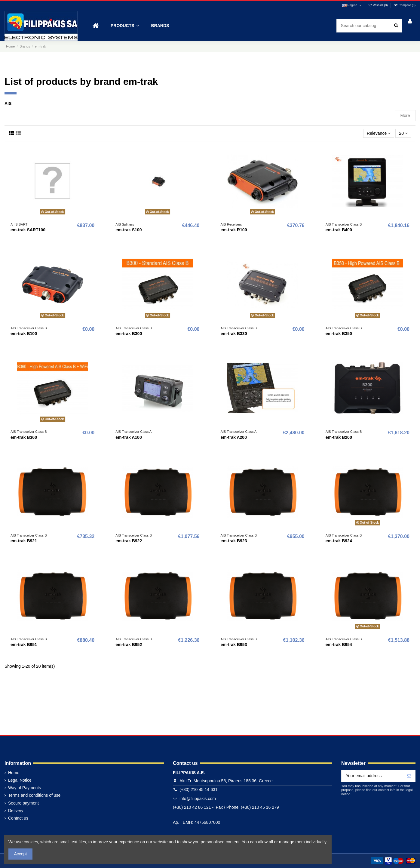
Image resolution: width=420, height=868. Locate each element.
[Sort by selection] (379, 133)
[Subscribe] (409, 776)
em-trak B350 (339, 334)
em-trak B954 (339, 645)
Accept (21, 854)
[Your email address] (372, 776)
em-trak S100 (129, 230)
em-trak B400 (339, 230)
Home (14, 773)
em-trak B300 (129, 334)
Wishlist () (379, 5)
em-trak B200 (339, 437)
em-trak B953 (234, 645)
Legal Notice (20, 780)
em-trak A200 (234, 437)
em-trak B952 (129, 645)
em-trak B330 (234, 334)
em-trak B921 (24, 541)
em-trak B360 (24, 437)
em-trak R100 (234, 230)
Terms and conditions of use (34, 795)
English (352, 5)
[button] (125, 26)
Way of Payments (25, 788)
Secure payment (23, 803)
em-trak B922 (129, 541)
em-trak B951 (24, 645)
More (405, 115)
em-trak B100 (24, 334)
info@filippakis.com (198, 799)
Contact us (18, 818)
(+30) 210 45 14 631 (199, 790)
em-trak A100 (129, 437)
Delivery (16, 811)
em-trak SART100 (28, 230)
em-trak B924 (339, 541)
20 (403, 133)
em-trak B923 (234, 541)
